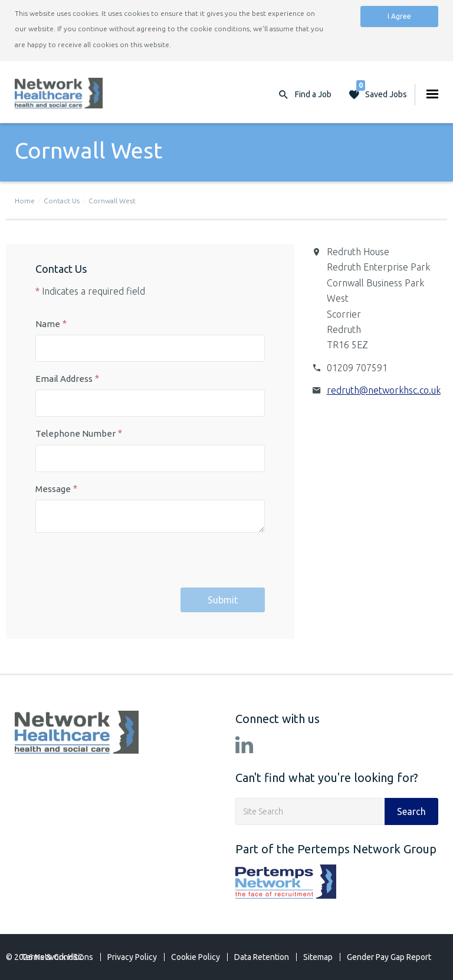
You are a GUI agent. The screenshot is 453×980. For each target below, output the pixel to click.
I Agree (399, 16)
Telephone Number (75, 433)
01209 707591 (357, 368)
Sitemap (318, 957)
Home (25, 201)
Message (53, 489)
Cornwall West (112, 201)
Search (411, 811)
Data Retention (262, 957)
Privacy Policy (132, 957)
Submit (223, 600)
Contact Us (62, 201)
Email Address (64, 379)
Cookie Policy (196, 957)
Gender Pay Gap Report (389, 957)
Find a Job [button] (313, 94)
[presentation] (125, 565)
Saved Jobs (382, 91)
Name (48, 324)
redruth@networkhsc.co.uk (384, 390)
